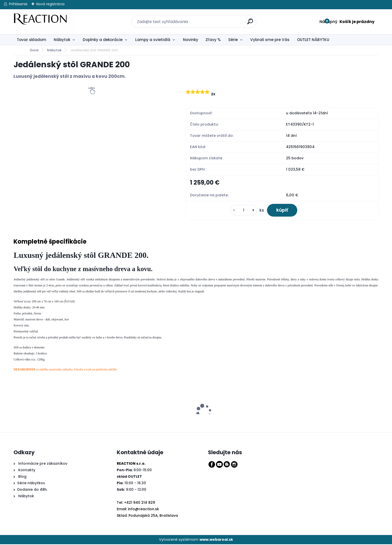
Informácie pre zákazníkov (42, 464)
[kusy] (242, 211)
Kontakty (27, 471)
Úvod (34, 50)
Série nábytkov (31, 484)
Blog (22, 477)
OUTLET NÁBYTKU (313, 40)
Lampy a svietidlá (153, 40)
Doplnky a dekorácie (103, 40)
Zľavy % (213, 40)
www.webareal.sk (216, 540)
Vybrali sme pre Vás (270, 40)
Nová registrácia (50, 4)
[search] (247, 19)
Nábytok (62, 40)
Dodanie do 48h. (32, 490)
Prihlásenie (18, 4)
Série (233, 40)
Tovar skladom (31, 40)
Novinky (191, 40)
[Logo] (44, 22)
